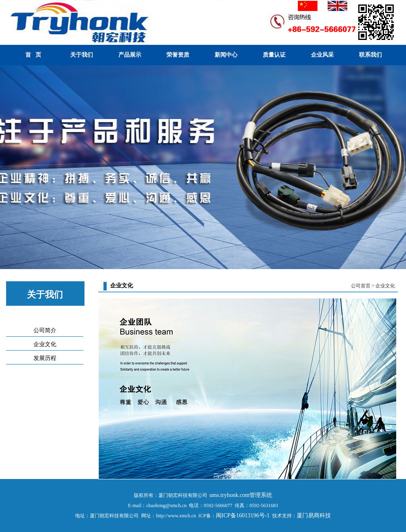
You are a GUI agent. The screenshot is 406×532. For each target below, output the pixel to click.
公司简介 (45, 330)
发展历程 (45, 358)
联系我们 (371, 55)
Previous (8, 168)
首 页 (33, 55)
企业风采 (322, 55)
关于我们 (82, 55)
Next (398, 168)
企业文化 (45, 344)
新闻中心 (226, 55)
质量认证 (274, 55)
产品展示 (130, 55)
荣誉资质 (178, 55)
